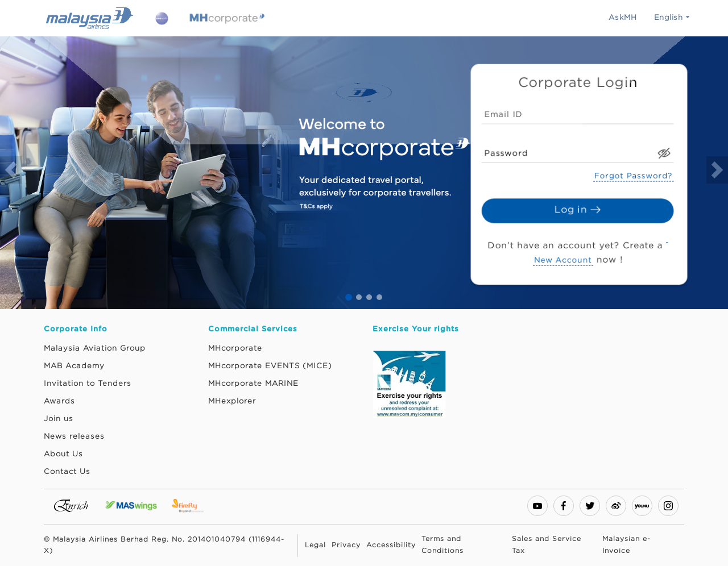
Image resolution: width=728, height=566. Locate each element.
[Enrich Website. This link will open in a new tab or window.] (73, 505)
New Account (564, 257)
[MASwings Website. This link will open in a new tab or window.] (133, 505)
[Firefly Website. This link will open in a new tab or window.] (190, 505)
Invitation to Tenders (88, 384)
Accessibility (391, 545)
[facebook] (564, 506)
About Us (63, 454)
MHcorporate (235, 348)
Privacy (346, 545)
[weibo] (616, 506)
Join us (59, 419)
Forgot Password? (631, 175)
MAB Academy (74, 366)
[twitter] (590, 506)
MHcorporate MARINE (253, 384)
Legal (315, 545)
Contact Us (67, 472)
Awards (59, 401)
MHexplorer (232, 401)
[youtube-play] (537, 506)
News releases (74, 436)
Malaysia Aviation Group (95, 348)
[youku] (642, 506)
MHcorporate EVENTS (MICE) (270, 366)
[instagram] (668, 506)
